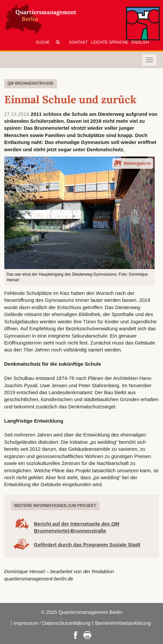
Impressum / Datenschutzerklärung (52, 623)
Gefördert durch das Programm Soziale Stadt (87, 545)
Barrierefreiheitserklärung (123, 623)
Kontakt (79, 42)
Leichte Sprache (110, 42)
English (140, 42)
